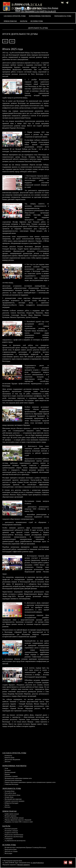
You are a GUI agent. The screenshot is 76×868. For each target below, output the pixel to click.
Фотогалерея (8, 853)
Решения (7, 774)
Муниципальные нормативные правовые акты (18, 778)
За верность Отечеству (11, 833)
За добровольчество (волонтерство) (15, 841)
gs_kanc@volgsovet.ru (37, 863)
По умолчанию (30, 8)
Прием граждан (10, 21)
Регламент (8, 770)
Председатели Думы (11, 849)
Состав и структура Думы (15, 16)
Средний (40, 11)
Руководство (8, 756)
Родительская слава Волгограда (14, 835)
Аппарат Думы (9, 797)
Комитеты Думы (9, 758)
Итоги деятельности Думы (12, 795)
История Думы (37, 21)
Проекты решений (10, 772)
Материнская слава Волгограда (14, 837)
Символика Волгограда (11, 784)
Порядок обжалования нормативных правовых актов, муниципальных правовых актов (30, 782)
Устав (6, 768)
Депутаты (8, 762)
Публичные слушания (11, 776)
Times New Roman (50, 8)
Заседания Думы (10, 791)
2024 (12, 41)
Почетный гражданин (11, 829)
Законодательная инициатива (13, 780)
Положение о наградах (11, 831)
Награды (24, 21)
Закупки (7, 805)
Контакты (8, 807)
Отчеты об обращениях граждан (14, 818)
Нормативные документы (40, 16)
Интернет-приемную (24, 865)
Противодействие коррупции (13, 799)
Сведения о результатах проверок (14, 801)
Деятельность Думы (63, 16)
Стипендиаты (9, 839)
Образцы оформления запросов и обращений (18, 820)
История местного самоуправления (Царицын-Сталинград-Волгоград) (25, 847)
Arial (39, 8)
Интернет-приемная (11, 816)
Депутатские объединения (12, 760)
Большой (50, 11)
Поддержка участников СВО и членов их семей (19, 822)
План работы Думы (10, 793)
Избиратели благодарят (11, 803)
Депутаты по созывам (11, 851)
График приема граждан (12, 814)
